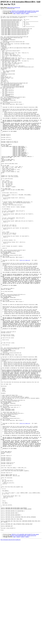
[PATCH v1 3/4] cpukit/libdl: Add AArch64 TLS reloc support (25, 11)
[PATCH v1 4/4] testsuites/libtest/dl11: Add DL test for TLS (23, 12)
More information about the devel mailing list (10, 643)
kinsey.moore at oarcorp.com (14, 7)
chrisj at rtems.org (25, 309)
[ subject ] (23, 13)
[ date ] (14, 13)
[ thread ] (18, 13)
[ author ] (27, 13)
